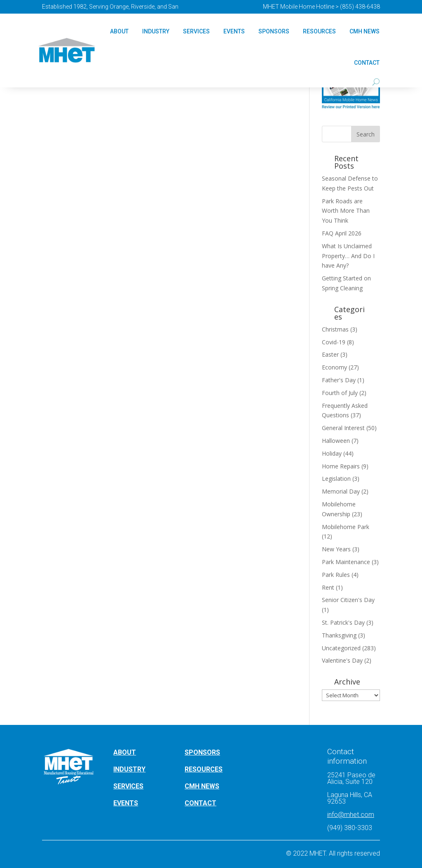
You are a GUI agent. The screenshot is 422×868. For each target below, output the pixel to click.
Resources (319, 31)
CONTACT (200, 803)
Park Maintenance (346, 562)
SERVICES (128, 786)
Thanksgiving (339, 635)
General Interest (343, 428)
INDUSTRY (129, 769)
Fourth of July (340, 393)
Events (234, 31)
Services (196, 31)
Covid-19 (334, 342)
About (119, 31)
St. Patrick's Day (343, 622)
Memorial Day (341, 491)
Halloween (336, 441)
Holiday (332, 453)
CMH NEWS (365, 31)
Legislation (336, 479)
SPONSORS (202, 752)
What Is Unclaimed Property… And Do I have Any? (348, 256)
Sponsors (274, 31)
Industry (156, 31)
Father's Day (339, 380)
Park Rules (336, 575)
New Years (336, 549)
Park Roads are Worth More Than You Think (346, 211)
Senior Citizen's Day (348, 600)
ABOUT (125, 752)
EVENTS (126, 803)
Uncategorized (341, 648)
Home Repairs (341, 466)
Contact (367, 63)
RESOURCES (204, 769)
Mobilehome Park (346, 527)
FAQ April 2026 (342, 233)
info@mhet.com (351, 815)
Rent (328, 587)
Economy (334, 367)
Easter (330, 354)
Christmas (335, 329)
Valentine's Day (342, 660)
